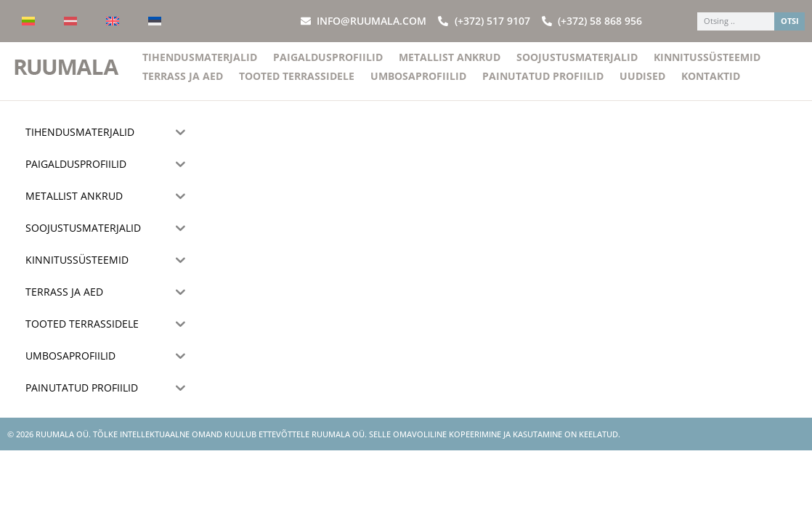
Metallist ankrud (450, 66)
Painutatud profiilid (543, 85)
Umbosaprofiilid (418, 85)
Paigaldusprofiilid (328, 66)
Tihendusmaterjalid (200, 66)
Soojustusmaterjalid (577, 66)
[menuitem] (28, 21)
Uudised (642, 85)
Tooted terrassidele (297, 85)
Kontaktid (711, 85)
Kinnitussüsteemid (707, 66)
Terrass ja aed (183, 85)
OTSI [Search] (790, 21)
